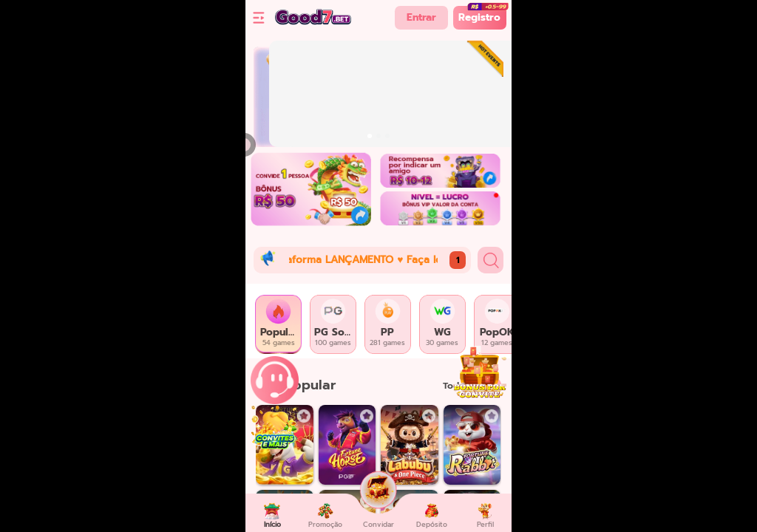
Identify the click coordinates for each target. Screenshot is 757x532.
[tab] (279, 324)
